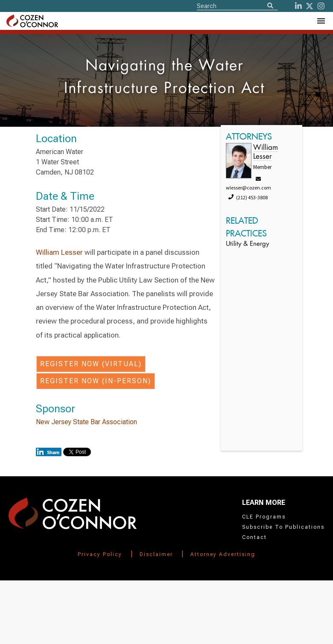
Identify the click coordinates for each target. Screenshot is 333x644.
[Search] (270, 6)
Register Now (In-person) (96, 381)
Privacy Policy (100, 554)
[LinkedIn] (298, 6)
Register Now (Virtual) (91, 364)
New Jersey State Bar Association (86, 422)
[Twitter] (310, 6)
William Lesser (59, 252)
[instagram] (321, 6)
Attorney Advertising (223, 554)
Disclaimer (156, 554)
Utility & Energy (247, 244)
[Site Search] (237, 6)
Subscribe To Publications (283, 527)
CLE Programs (264, 517)
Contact (254, 537)
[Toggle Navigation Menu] (321, 21)
